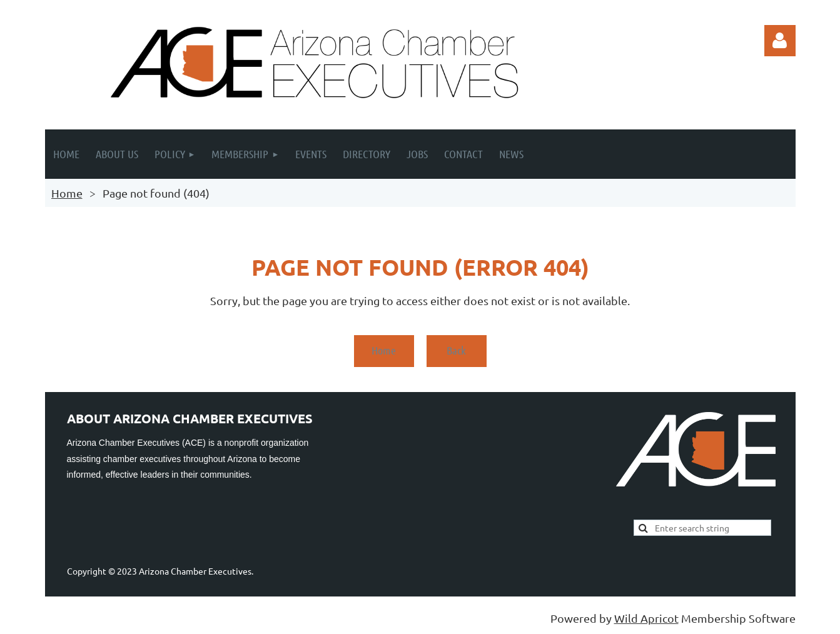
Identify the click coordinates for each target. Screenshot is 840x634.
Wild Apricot (646, 618)
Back (456, 350)
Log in (780, 41)
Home (67, 193)
